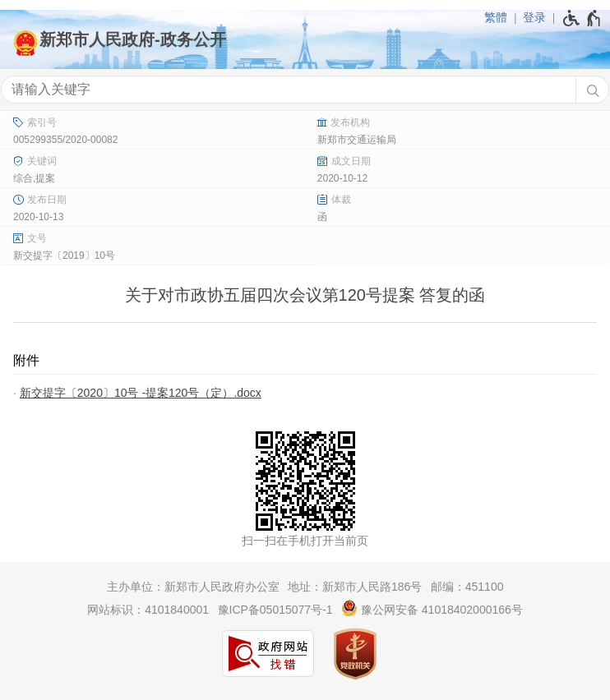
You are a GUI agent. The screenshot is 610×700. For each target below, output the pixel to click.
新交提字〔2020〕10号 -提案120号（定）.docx (141, 393)
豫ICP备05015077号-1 (275, 610)
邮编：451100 (467, 587)
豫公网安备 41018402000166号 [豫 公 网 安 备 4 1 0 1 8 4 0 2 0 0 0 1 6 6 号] (432, 608)
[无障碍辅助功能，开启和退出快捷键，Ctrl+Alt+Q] (582, 18)
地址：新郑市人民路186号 (355, 587)
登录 (534, 17)
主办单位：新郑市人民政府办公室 (193, 587)
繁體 (496, 17)
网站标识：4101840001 (148, 610)
